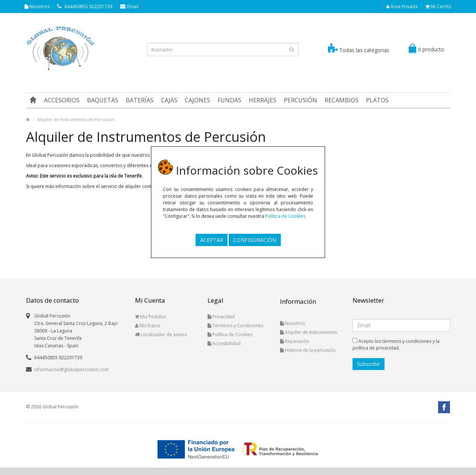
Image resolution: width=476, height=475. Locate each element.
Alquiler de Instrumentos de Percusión (76, 119)
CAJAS (169, 100)
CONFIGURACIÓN (255, 240)
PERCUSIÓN (300, 100)
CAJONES (197, 100)
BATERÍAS (140, 100)
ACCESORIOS (62, 100)
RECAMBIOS (342, 100)
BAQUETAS (103, 100)
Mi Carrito (438, 7)
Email (129, 7)
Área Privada (402, 7)
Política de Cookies (285, 216)
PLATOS (377, 100)
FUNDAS (229, 100)
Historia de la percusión (308, 350)
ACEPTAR (212, 240)
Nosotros (37, 7)
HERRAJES (263, 100)
